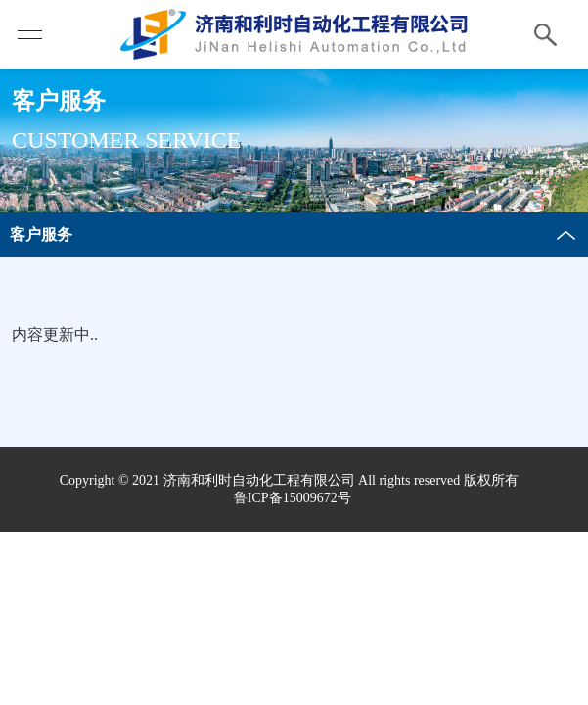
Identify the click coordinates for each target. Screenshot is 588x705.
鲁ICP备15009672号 (293, 498)
